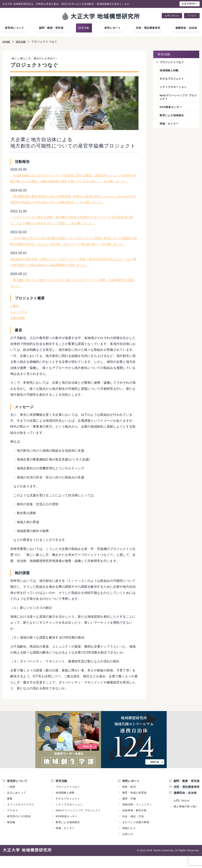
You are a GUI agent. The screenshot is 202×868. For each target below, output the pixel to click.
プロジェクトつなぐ (173, 62)
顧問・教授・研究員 (51, 28)
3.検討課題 (18, 330)
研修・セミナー (170, 125)
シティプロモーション (174, 88)
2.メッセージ (20, 324)
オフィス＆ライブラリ (21, 816)
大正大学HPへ (190, 4)
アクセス (192, 16)
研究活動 (84, 28)
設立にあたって (17, 805)
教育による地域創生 (173, 117)
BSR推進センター (172, 108)
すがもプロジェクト (173, 79)
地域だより (129, 840)
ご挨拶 (11, 799)
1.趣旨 (15, 318)
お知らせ (128, 846)
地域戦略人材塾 (170, 71)
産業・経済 (129, 799)
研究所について (14, 28)
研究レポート (113, 28)
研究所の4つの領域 (19, 828)
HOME (7, 42)
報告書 (11, 834)
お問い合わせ (172, 16)
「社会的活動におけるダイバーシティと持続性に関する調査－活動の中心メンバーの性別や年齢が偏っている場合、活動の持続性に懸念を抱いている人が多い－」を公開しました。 (73, 181)
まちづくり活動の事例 (136, 834)
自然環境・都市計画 (134, 822)
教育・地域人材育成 (134, 805)
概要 (10, 811)
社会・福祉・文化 (133, 828)
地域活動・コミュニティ (137, 816)
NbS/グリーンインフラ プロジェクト (178, 98)
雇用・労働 (129, 811)
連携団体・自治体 (186, 28)
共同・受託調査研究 (148, 28)
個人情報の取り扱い (186, 818)
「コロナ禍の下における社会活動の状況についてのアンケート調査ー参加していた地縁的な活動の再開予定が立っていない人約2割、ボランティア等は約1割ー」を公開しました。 (73, 250)
